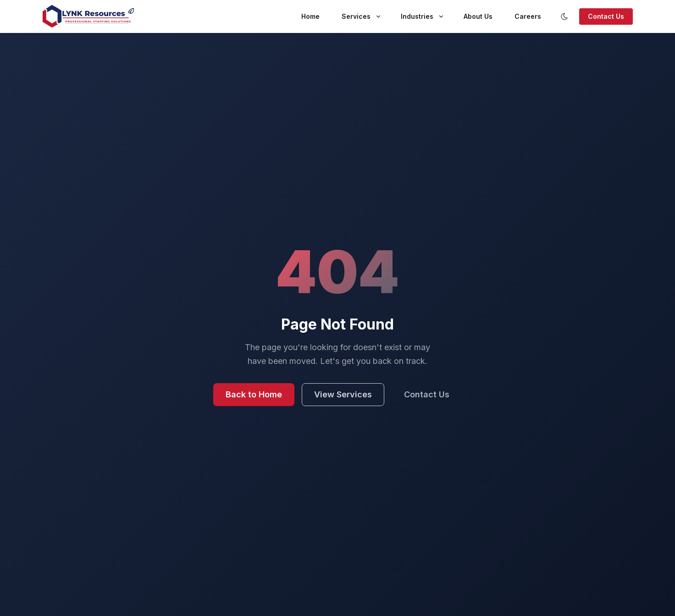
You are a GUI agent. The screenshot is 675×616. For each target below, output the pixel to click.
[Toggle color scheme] (564, 16)
